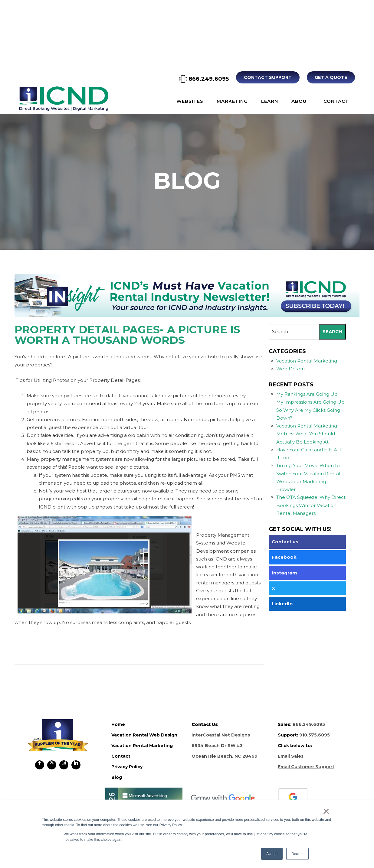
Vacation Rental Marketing (307, 361)
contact (121, 756)
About (301, 101)
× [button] (326, 811)
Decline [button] (297, 854)
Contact (336, 101)
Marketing (232, 101)
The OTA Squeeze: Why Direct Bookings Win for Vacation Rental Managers (311, 505)
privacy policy (127, 767)
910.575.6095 (315, 735)
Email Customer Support (306, 767)
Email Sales (291, 756)
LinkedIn (282, 604)
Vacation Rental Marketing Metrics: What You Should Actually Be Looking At (307, 434)
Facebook (284, 557)
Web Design (290, 369)
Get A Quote (331, 77)
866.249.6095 (204, 79)
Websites (190, 101)
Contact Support (268, 77)
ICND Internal (64, 99)
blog (117, 777)
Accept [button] (272, 854)
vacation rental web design (144, 735)
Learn (270, 101)
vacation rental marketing (142, 746)
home (118, 724)
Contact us (285, 542)
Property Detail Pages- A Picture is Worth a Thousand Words (127, 335)
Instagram (284, 573)
